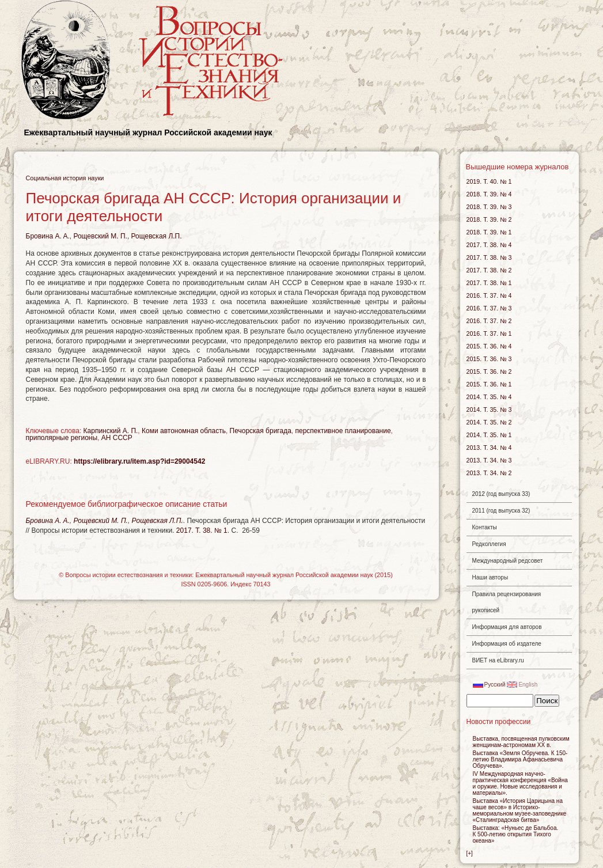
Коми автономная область (184, 431)
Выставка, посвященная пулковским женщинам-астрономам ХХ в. (521, 742)
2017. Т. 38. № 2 (489, 270)
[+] (470, 853)
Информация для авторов (507, 627)
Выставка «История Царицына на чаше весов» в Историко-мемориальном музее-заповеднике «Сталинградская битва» (520, 810)
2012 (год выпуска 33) (501, 494)
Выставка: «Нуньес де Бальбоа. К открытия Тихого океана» (516, 834)
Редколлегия (489, 544)
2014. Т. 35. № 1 (489, 435)
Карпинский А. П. (111, 431)
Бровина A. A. (48, 236)
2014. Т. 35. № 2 (489, 422)
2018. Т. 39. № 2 (489, 219)
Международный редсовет (508, 561)
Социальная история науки (65, 178)
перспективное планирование (343, 431)
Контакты (485, 527)
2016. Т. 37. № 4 (489, 295)
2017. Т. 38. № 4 (489, 245)
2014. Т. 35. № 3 (489, 410)
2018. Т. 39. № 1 (489, 232)
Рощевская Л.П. (157, 236)
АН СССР (117, 438)
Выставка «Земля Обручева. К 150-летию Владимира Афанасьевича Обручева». (520, 759)
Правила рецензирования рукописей (507, 602)
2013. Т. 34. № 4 (489, 448)
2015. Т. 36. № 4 (489, 346)
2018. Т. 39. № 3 (489, 207)
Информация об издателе (507, 644)
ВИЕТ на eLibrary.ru (498, 660)
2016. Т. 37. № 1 (489, 333)
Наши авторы (490, 577)
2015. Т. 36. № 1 (489, 384)
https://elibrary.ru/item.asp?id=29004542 (139, 461)
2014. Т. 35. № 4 (489, 397)
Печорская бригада (261, 431)
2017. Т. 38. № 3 (489, 257)
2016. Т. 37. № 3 (489, 308)
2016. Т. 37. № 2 (489, 321)
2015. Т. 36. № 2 (489, 372)
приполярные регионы (62, 438)
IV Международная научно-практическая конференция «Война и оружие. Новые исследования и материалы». (520, 783)
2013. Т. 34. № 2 (489, 473)
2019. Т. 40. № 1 (489, 181)
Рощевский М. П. (100, 236)
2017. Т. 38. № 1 (202, 530)
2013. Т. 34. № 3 (489, 460)
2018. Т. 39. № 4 (489, 194)
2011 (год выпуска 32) (501, 511)
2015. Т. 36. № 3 (489, 359)
